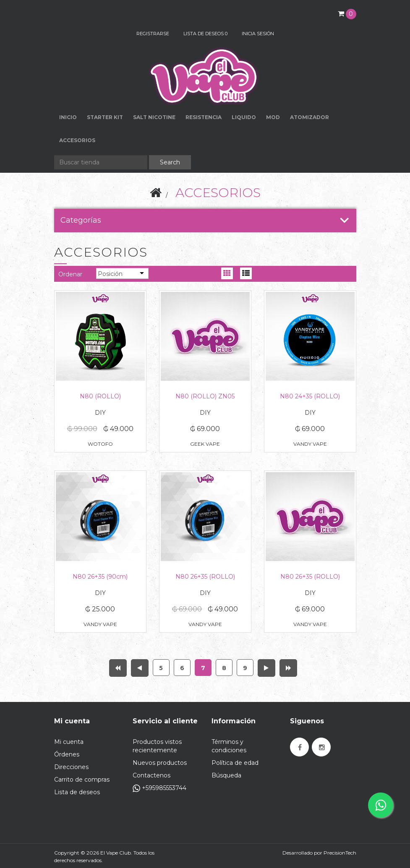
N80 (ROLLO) (100, 396)
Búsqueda (226, 775)
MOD (273, 117)
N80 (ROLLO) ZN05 (205, 396)
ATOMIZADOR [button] (309, 117)
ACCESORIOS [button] (77, 140)
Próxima (266, 668)
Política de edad (235, 763)
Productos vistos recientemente (157, 746)
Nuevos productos (160, 763)
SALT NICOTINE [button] (154, 117)
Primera (118, 668)
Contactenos (151, 775)
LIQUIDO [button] (244, 117)
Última (288, 668)
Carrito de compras (82, 780)
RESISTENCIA (204, 117)
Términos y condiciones (229, 746)
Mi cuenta (69, 742)
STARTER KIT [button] (105, 117)
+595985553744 (159, 788)
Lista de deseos (77, 792)
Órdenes (67, 754)
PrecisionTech (340, 853)
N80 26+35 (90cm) (100, 577)
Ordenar (70, 274)
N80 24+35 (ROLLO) (310, 396)
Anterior (140, 668)
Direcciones (71, 767)
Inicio (68, 117)
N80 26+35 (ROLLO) (205, 577)
